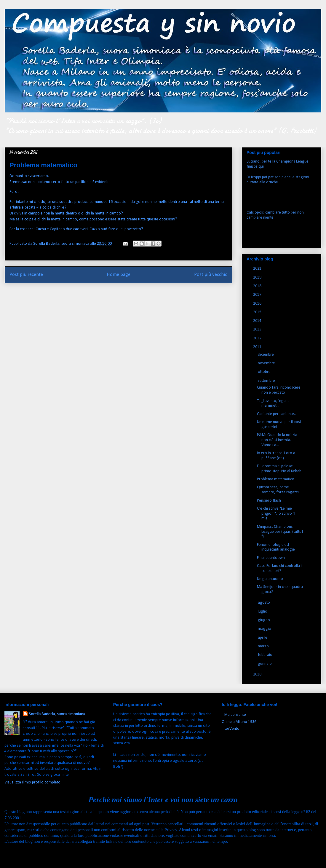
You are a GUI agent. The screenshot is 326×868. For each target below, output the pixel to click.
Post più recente (26, 275)
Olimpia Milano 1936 (239, 722)
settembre (267, 381)
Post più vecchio (211, 275)
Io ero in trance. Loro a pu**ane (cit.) (276, 456)
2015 (258, 312)
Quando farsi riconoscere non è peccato (279, 390)
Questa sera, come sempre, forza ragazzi (278, 490)
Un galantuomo (270, 579)
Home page (119, 275)
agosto (264, 603)
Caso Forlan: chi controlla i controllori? (279, 568)
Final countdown (271, 558)
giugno (264, 620)
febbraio (266, 655)
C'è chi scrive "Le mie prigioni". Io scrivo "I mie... (276, 514)
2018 (258, 286)
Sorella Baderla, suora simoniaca (57, 714)
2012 (258, 338)
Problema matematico (276, 479)
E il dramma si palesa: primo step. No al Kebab (279, 469)
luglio (263, 612)
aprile (263, 638)
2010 (258, 674)
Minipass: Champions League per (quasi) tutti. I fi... (280, 532)
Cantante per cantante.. (276, 414)
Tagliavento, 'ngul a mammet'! (273, 403)
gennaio (265, 664)
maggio (265, 629)
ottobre (265, 372)
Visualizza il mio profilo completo (32, 782)
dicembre (266, 355)
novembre (267, 363)
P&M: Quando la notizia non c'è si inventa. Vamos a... (277, 440)
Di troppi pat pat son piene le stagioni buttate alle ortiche (278, 180)
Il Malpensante (234, 715)
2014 (258, 321)
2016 (258, 304)
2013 (258, 329)
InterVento (231, 729)
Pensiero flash (269, 501)
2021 (258, 269)
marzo (264, 646)
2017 (258, 295)
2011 (258, 347)
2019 (258, 278)
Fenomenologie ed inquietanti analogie (276, 547)
